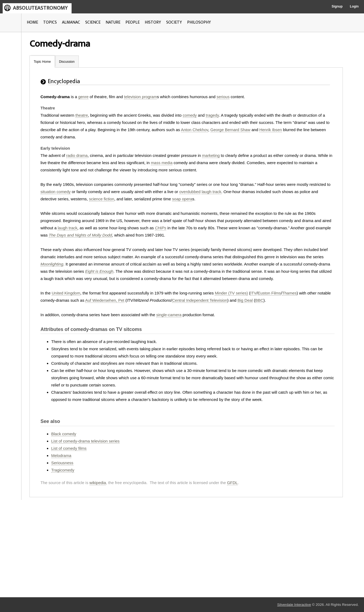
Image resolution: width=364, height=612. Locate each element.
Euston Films (269, 293)
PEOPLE (133, 22)
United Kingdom (66, 293)
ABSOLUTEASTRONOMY (40, 8)
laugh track (211, 192)
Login (354, 6)
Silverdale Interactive (294, 605)
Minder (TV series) (231, 293)
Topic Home (42, 62)
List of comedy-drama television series (85, 441)
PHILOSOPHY (199, 22)
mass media (162, 163)
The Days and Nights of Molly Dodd (80, 235)
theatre (82, 115)
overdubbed (190, 192)
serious (223, 97)
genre (83, 97)
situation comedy (56, 192)
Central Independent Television (200, 300)
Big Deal (245, 300)
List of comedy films (69, 448)
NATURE (113, 22)
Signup (337, 6)
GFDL (232, 483)
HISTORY (153, 22)
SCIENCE (93, 22)
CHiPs (161, 228)
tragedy (212, 115)
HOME (32, 22)
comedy (190, 115)
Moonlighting (52, 264)
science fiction (102, 199)
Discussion (67, 62)
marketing (211, 155)
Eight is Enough (99, 271)
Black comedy (64, 434)
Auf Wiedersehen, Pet (105, 300)
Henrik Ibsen (270, 130)
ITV (253, 293)
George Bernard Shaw (230, 130)
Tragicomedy (63, 470)
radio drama (77, 155)
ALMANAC (71, 22)
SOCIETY (174, 22)
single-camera (169, 315)
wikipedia (98, 483)
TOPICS (50, 22)
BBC (259, 300)
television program (141, 97)
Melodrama (61, 456)
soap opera (182, 199)
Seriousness (62, 463)
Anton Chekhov (194, 130)
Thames (289, 293)
